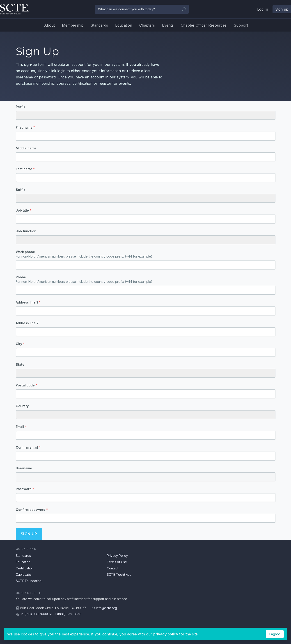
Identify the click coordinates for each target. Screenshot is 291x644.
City (20, 344)
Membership (73, 25)
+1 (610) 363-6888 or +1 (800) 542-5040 (51, 614)
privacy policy (166, 634)
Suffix (21, 190)
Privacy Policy (117, 556)
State (20, 364)
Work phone (146, 254)
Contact (113, 568)
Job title (24, 210)
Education (124, 25)
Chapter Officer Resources (204, 25)
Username (24, 468)
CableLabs (24, 574)
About (49, 25)
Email (21, 427)
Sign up (29, 534)
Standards (99, 25)
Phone (146, 280)
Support (241, 25)
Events (168, 25)
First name (25, 127)
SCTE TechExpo (119, 574)
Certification (25, 568)
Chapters (147, 25)
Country (22, 406)
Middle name (26, 148)
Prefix (21, 107)
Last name (25, 169)
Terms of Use (117, 562)
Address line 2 (27, 323)
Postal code (26, 385)
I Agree (275, 634)
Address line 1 (28, 302)
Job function (26, 231)
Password (25, 489)
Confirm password (32, 510)
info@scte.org (107, 608)
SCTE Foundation (29, 581)
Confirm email (28, 447)
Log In (263, 9)
